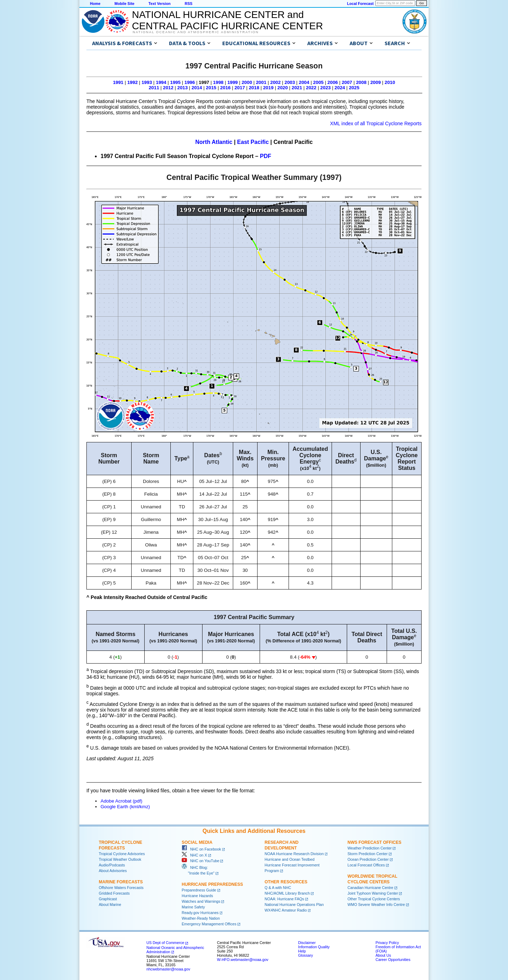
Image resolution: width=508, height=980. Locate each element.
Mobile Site (125, 4)
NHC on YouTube (200, 861)
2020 (283, 88)
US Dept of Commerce (165, 943)
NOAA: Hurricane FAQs (284, 899)
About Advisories (113, 871)
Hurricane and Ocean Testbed (289, 859)
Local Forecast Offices (366, 865)
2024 (340, 88)
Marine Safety (193, 907)
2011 (154, 88)
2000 (247, 82)
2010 (390, 82)
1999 (232, 82)
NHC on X (194, 855)
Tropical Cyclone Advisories (122, 854)
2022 (311, 88)
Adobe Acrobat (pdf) (122, 801)
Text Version (160, 4)
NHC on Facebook (201, 849)
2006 (333, 82)
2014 (197, 88)
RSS (188, 4)
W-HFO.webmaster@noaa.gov (243, 960)
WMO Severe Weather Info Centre (376, 905)
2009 (376, 82)
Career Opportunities (393, 960)
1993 (147, 82)
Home (95, 4)
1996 (190, 82)
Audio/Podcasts (112, 865)
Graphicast (108, 899)
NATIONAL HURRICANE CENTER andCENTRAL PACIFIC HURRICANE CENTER (227, 20)
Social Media (197, 842)
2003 (290, 82)
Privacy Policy (387, 943)
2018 (254, 88)
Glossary (306, 955)
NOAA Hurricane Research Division (294, 854)
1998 (218, 82)
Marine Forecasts (121, 882)
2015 (211, 88)
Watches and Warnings (201, 901)
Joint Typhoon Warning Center (373, 893)
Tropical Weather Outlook (120, 859)
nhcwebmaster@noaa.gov (168, 969)
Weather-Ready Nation (201, 918)
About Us (383, 955)
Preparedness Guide (199, 890)
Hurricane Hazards (197, 896)
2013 (183, 88)
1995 (175, 82)
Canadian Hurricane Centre (370, 888)
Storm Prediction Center (368, 854)
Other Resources (286, 882)
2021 (297, 88)
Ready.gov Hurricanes (200, 913)
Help (302, 951)
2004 (304, 82)
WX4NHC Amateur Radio (286, 910)
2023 (326, 88)
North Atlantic (214, 142)
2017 (240, 88)
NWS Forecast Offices (374, 842)
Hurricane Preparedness (212, 884)
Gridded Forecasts (114, 893)
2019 (268, 88)
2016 (225, 88)
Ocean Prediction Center (368, 859)
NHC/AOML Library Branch (287, 893)
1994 (161, 82)
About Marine (110, 905)
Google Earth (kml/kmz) (125, 807)
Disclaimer (307, 943)
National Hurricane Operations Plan (294, 905)
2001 (261, 82)
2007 (347, 82)
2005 (319, 82)
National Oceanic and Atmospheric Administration (196, 32)
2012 (168, 88)
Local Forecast (360, 4)
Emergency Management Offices (209, 924)
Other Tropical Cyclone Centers (374, 899)
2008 (361, 82)
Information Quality (314, 947)
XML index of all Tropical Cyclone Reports (376, 123)
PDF (266, 156)
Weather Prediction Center (370, 848)
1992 (133, 82)
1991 (118, 82)
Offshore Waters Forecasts (121, 888)
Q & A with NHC (278, 888)
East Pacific (253, 142)
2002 (276, 82)
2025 (354, 88)
